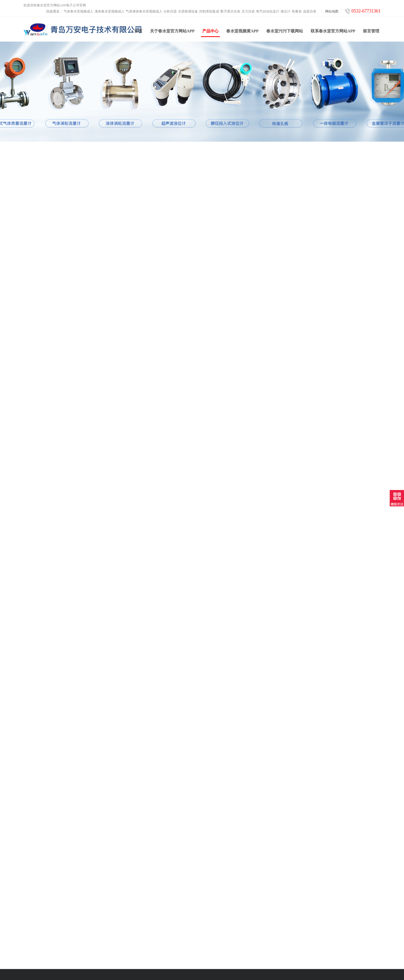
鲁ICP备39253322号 (257, 967)
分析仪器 (170, 11)
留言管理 (371, 33)
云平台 (118, 936)
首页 (138, 33)
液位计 (286, 11)
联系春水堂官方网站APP (333, 33)
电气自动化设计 (268, 11)
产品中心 (210, 35)
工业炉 (118, 943)
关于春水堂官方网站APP (172, 33)
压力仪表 (248, 11)
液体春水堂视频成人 (110, 11)
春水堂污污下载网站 (285, 33)
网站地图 (332, 11)
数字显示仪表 (230, 11)
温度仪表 (310, 11)
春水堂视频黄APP (242, 33)
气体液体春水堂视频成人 (144, 11)
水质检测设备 (188, 11)
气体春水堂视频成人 (78, 11)
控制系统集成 (209, 11)
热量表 (297, 11)
